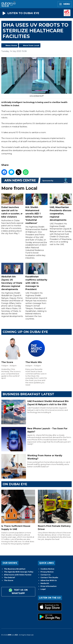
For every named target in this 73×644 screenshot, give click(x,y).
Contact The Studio (49, 578)
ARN (9, 635)
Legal (43, 589)
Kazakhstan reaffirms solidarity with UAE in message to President (36, 277)
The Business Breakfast (15, 569)
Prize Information (49, 586)
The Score (9, 580)
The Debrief (9, 578)
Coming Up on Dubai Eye (25, 332)
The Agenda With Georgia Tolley (19, 572)
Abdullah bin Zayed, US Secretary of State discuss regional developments (12, 277)
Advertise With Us (49, 580)
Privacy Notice (47, 572)
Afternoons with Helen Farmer (18, 575)
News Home (11, 45)
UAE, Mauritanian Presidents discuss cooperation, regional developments (61, 207)
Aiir (16, 635)
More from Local (31, 45)
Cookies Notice (47, 569)
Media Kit (45, 583)
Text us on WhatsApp (18, 592)
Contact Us (46, 575)
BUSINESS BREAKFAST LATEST (28, 394)
